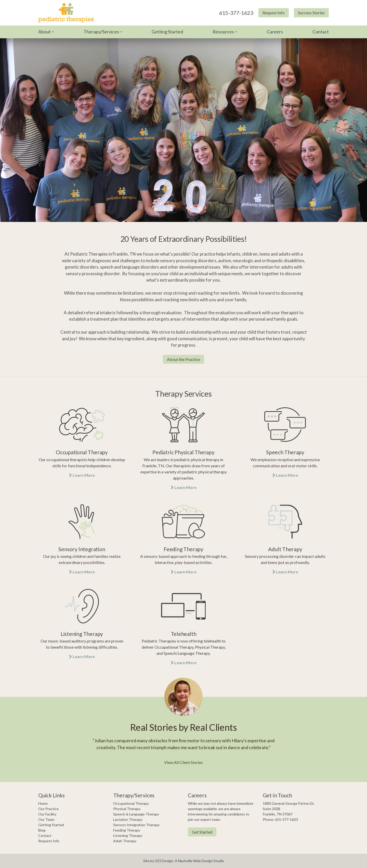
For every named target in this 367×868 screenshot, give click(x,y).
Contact (321, 32)
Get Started (202, 832)
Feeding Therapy (127, 830)
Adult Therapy (125, 841)
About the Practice (183, 359)
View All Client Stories (183, 762)
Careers (275, 32)
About (44, 32)
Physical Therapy (127, 809)
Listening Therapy (128, 835)
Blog (42, 830)
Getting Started (167, 32)
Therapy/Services (101, 32)
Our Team (46, 819)
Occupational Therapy (131, 803)
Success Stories (311, 13)
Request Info (274, 13)
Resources (223, 32)
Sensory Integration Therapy (136, 825)
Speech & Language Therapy (136, 814)
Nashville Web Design (195, 861)
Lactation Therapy (128, 819)
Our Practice (48, 809)
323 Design (164, 861)
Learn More (82, 475)
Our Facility (47, 814)
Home (43, 803)
